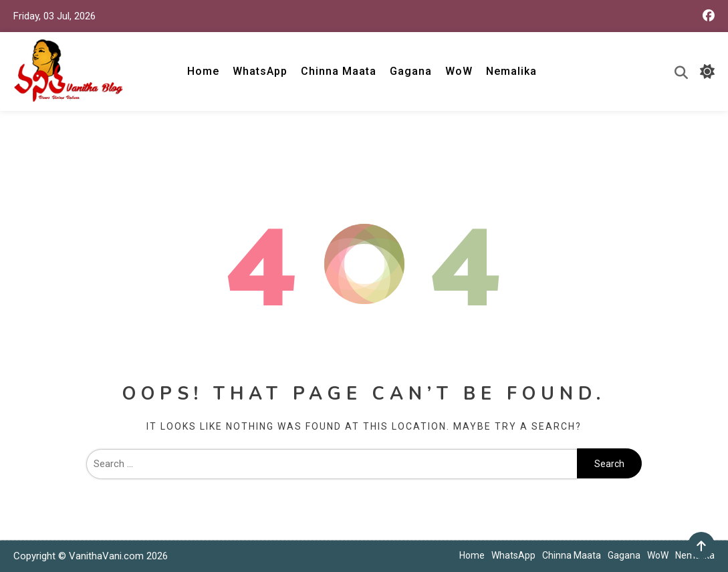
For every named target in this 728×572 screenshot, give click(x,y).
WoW (459, 71)
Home (203, 71)
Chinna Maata (339, 71)
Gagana (411, 71)
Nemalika (511, 71)
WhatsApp (260, 71)
